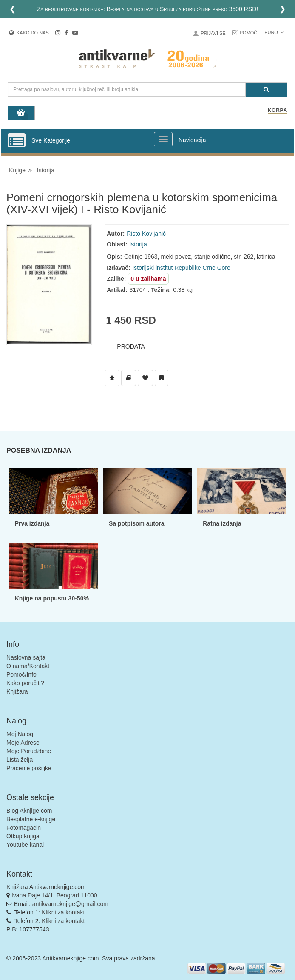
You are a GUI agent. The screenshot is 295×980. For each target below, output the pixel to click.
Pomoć (249, 33)
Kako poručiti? (25, 683)
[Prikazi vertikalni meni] (17, 141)
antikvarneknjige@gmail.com (70, 904)
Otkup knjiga (23, 836)
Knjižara (17, 691)
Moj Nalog (20, 734)
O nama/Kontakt (28, 666)
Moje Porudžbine (29, 751)
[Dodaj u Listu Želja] (112, 378)
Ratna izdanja (222, 523)
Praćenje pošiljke (29, 768)
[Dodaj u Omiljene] (145, 378)
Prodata (131, 346)
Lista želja (20, 760)
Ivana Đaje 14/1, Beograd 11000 (54, 895)
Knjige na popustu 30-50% (52, 598)
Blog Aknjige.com (29, 811)
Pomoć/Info (21, 674)
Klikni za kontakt (63, 912)
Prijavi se (213, 33)
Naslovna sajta (26, 657)
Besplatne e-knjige (31, 819)
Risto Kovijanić (146, 234)
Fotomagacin (24, 828)
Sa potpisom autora (137, 523)
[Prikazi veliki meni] (163, 139)
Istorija (46, 170)
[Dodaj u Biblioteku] (129, 378)
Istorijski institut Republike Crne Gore (181, 268)
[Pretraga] (266, 90)
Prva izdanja (32, 523)
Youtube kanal (25, 845)
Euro (274, 32)
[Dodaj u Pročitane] (162, 378)
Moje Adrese (23, 743)
